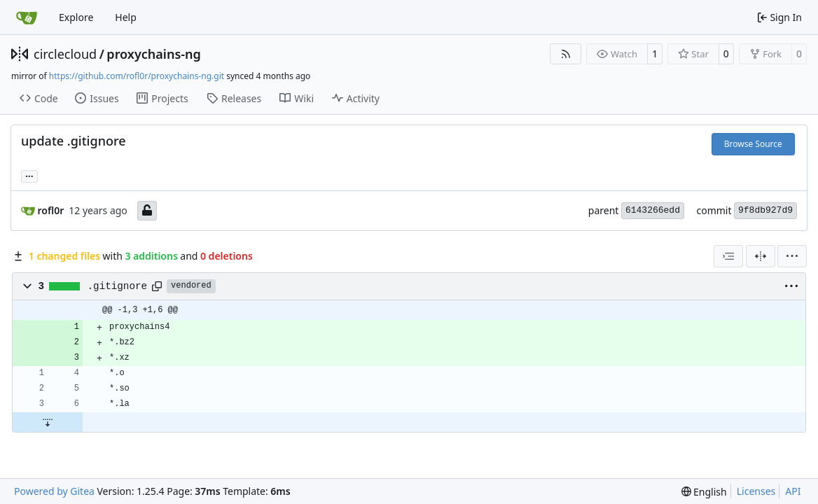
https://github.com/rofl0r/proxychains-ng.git (137, 76)
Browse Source (753, 144)
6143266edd (653, 210)
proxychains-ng (153, 54)
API (793, 491)
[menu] (792, 256)
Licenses (756, 491)
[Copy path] (157, 286)
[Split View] (761, 256)
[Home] (27, 17)
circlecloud (65, 54)
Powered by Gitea (54, 491)
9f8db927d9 (765, 210)
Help (126, 17)
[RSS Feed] (566, 54)
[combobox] (728, 256)
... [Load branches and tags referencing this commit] (29, 175)
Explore (76, 17)
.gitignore (118, 286)
